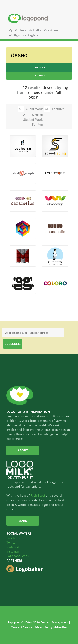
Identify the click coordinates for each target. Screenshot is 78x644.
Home (39, 18)
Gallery (21, 30)
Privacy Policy (44, 627)
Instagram (13, 551)
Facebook (13, 538)
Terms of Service (22, 627)
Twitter (12, 542)
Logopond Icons (18, 556)
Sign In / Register (25, 35)
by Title (40, 76)
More (23, 521)
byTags (40, 67)
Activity (35, 30)
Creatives (51, 30)
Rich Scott (38, 496)
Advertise (61, 627)
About (23, 450)
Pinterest (13, 547)
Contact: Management (55, 623)
